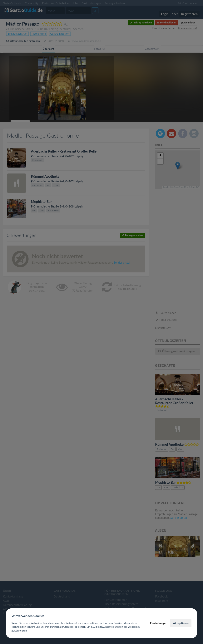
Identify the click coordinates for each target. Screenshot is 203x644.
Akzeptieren (181, 623)
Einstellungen (159, 623)
